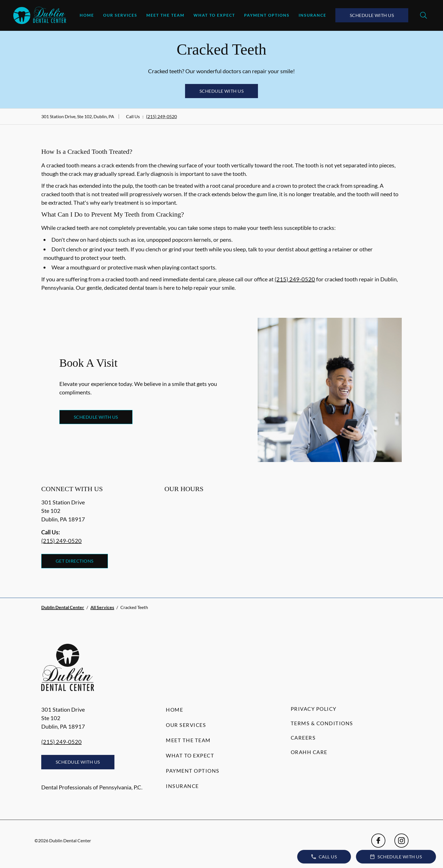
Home (87, 15)
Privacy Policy (314, 709)
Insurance (312, 15)
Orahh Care (309, 752)
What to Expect (214, 15)
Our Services (120, 15)
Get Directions (75, 561)
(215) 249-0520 (161, 116)
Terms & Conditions (322, 723)
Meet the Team (165, 15)
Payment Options (267, 15)
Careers (303, 738)
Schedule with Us (372, 15)
